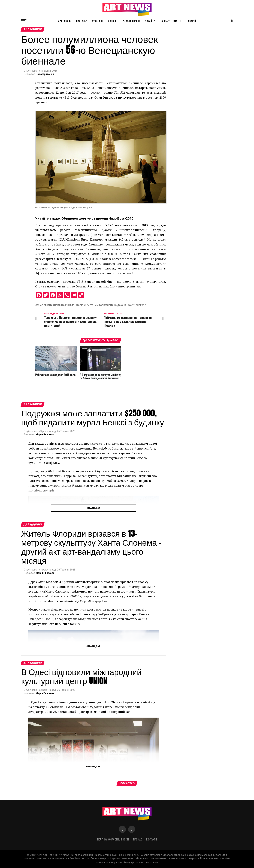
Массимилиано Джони (111, 305)
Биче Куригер (85, 305)
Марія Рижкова (45, 435)
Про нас (138, 840)
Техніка (163, 21)
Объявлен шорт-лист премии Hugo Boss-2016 (97, 218)
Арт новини (65, 21)
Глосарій (191, 21)
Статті (177, 21)
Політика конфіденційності (113, 840)
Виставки (82, 21)
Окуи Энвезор (137, 305)
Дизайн (149, 21)
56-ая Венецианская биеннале (55, 305)
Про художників (130, 21)
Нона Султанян (45, 74)
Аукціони (97, 21)
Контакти (152, 840)
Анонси (112, 21)
